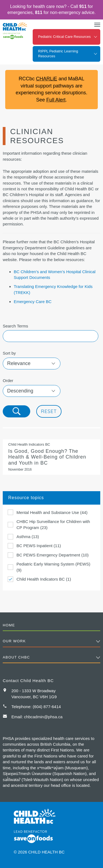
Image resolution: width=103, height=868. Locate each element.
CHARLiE (47, 79)
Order (8, 381)
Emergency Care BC (33, 302)
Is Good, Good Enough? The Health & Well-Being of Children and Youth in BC (51, 457)
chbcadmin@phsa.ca (43, 717)
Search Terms (15, 326)
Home (9, 625)
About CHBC (16, 657)
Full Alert (56, 100)
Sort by (9, 353)
